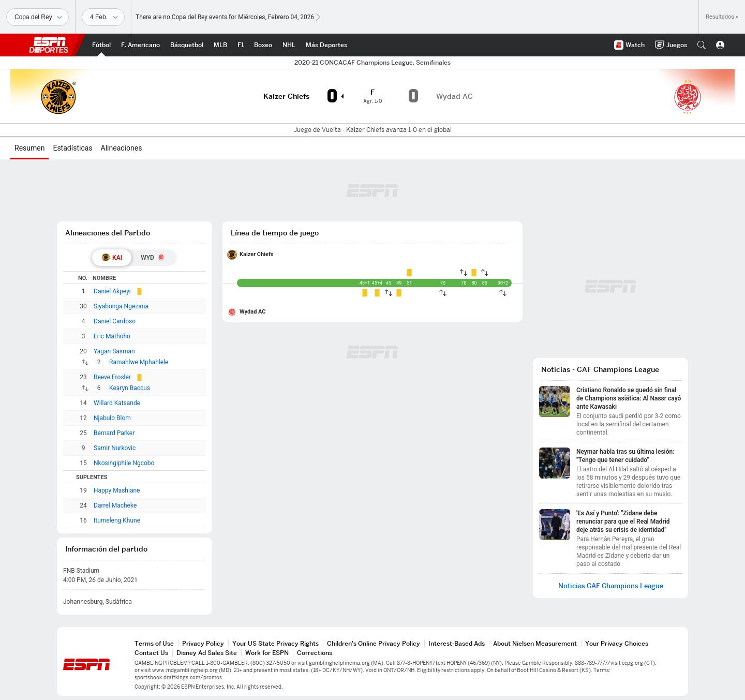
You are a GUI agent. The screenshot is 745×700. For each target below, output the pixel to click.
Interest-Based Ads (457, 643)
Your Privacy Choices (617, 643)
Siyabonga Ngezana (121, 306)
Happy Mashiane (117, 490)
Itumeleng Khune (117, 520)
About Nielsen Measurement (535, 643)
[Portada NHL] (289, 45)
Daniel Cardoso (115, 321)
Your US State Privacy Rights (275, 643)
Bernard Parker (114, 433)
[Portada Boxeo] (263, 45)
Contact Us (151, 653)
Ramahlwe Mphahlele (139, 362)
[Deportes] (38, 17)
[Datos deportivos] (103, 17)
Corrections (315, 653)
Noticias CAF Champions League (611, 586)
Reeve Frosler (112, 377)
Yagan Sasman (114, 351)
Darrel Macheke (115, 505)
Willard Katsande (117, 403)
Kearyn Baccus (130, 388)
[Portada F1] (241, 45)
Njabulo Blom (112, 418)
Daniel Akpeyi (112, 291)
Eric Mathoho (112, 336)
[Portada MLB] (220, 45)
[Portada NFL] (140, 45)
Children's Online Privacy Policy (374, 643)
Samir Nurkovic (115, 448)
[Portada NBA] (187, 45)
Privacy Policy (203, 643)
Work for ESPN (267, 653)
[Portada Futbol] (101, 45)
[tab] (112, 258)
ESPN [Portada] (49, 45)
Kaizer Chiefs (257, 254)
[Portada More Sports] (326, 45)
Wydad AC (253, 312)
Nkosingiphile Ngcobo (124, 463)
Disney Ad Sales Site (207, 653)
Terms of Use (154, 643)
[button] (702, 45)
